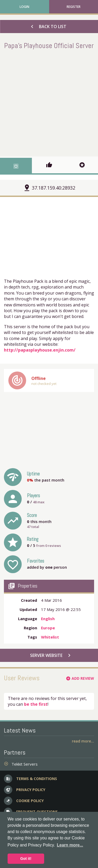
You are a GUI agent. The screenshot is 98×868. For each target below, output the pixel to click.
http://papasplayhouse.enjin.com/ (40, 350)
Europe (48, 628)
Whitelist (50, 637)
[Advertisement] (49, 102)
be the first (36, 704)
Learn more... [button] (70, 845)
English (48, 619)
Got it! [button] (26, 859)
